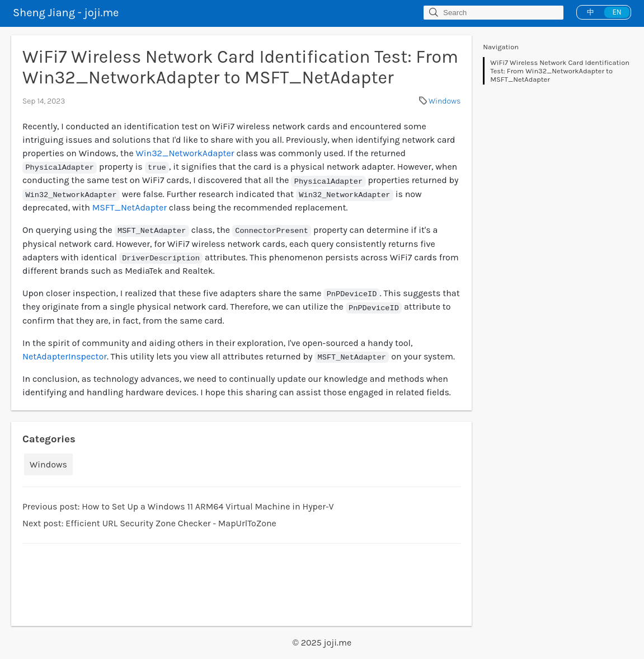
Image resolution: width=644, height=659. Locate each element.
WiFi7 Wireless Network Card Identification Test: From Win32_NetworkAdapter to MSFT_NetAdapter (560, 71)
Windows (445, 101)
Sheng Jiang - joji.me (66, 13)
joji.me (338, 642)
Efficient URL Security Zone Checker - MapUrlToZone (171, 523)
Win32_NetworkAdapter (185, 153)
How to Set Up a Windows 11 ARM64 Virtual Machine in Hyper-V (208, 506)
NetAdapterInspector (65, 356)
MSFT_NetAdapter (130, 207)
